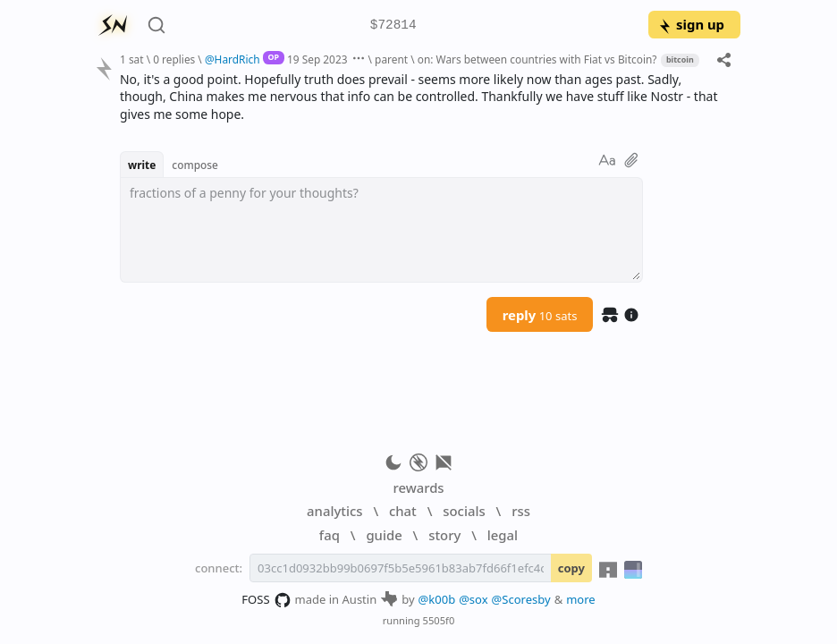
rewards (418, 487)
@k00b (437, 599)
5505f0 (439, 620)
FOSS (266, 600)
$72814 (393, 25)
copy (571, 568)
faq (330, 535)
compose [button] (195, 165)
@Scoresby (521, 599)
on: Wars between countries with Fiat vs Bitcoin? (537, 59)
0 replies (174, 59)
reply (540, 315)
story (444, 535)
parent (391, 59)
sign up (691, 24)
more (581, 599)
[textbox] (381, 230)
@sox (473, 599)
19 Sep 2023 (317, 59)
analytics (334, 511)
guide (384, 535)
